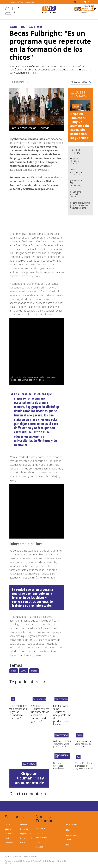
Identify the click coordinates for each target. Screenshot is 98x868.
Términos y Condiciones (13, 856)
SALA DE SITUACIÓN (39, 699)
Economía (9, 843)
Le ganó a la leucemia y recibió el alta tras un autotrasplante (80, 205)
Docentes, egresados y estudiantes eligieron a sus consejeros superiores (60, 770)
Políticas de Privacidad (30, 856)
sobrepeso (40, 833)
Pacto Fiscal (41, 828)
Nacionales (10, 838)
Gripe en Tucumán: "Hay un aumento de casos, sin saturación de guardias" (80, 126)
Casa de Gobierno (61, 699)
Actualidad (10, 833)
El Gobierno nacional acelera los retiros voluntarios (76, 197)
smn (13, 699)
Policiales (24, 824)
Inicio (7, 824)
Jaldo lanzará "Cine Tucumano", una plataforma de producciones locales (62, 715)
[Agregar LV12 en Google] (81, 82)
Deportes (24, 829)
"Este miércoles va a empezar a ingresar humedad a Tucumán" (76, 176)
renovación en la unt (61, 756)
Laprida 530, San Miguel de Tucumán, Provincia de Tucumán (35, 861)
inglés (34, 671)
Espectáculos (26, 833)
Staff (68, 830)
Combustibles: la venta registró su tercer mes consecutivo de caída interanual (83, 746)
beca (14, 671)
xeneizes (39, 847)
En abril (80, 735)
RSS (68, 845)
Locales (8, 829)
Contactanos (72, 825)
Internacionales (27, 838)
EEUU (24, 671)
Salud (23, 843)
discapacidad (41, 838)
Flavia (38, 842)
